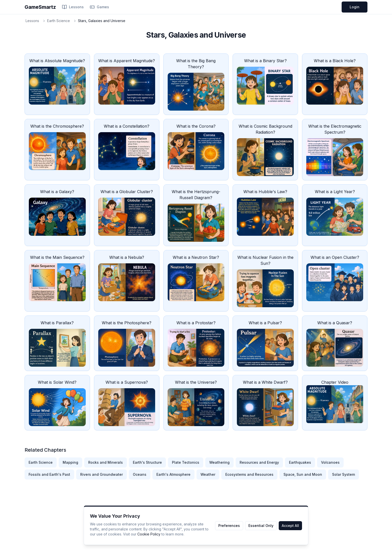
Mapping (70, 462)
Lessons (73, 7)
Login (355, 7)
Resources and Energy (259, 462)
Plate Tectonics (186, 462)
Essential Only (261, 526)
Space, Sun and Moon (303, 474)
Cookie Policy (149, 534)
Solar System (344, 474)
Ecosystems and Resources (249, 474)
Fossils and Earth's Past (49, 474)
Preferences (229, 526)
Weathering (219, 462)
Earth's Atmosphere (173, 474)
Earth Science (59, 21)
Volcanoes (330, 462)
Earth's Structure (147, 462)
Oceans (140, 474)
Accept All (290, 526)
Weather (208, 474)
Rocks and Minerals (106, 462)
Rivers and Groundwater (102, 474)
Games (99, 7)
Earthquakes (300, 462)
